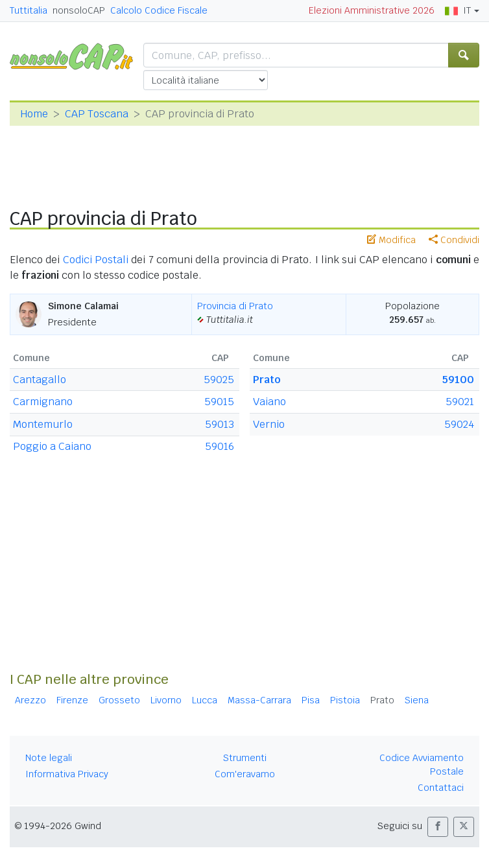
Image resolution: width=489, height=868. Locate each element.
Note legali (49, 758)
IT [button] (458, 10)
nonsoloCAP (79, 10)
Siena (417, 700)
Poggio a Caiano (52, 446)
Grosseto (119, 700)
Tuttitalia (29, 10)
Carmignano (43, 402)
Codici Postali (96, 260)
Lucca (205, 700)
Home (34, 114)
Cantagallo (40, 380)
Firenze (72, 700)
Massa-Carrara (259, 700)
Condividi (454, 240)
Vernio (269, 424)
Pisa (311, 700)
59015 (219, 402)
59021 (460, 402)
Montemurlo (43, 424)
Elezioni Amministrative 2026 (372, 10)
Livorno (166, 700)
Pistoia (345, 700)
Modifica (391, 240)
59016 (220, 446)
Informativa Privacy (67, 774)
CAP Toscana (97, 114)
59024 (459, 424)
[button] (438, 827)
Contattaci (441, 788)
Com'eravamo (245, 774)
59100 (458, 380)
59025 (219, 380)
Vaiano (269, 402)
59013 (220, 424)
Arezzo (30, 700)
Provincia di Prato (235, 306)
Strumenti (245, 758)
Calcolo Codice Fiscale (159, 10)
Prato (267, 380)
